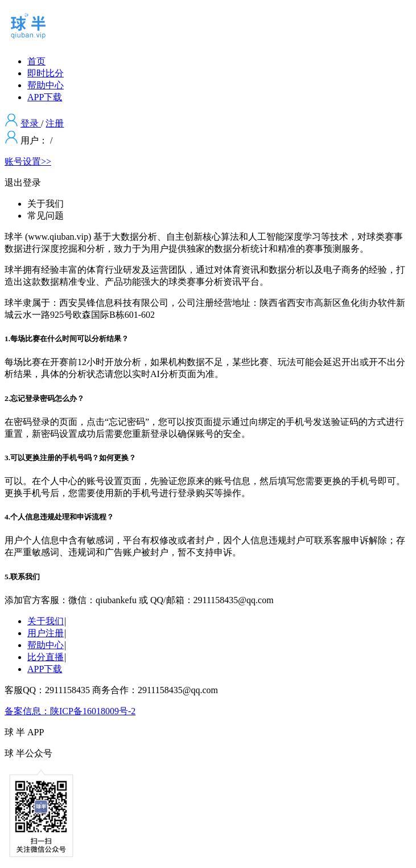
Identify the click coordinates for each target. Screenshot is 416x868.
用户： (34, 140)
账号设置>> (28, 161)
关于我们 (46, 621)
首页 (36, 61)
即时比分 (46, 73)
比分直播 (46, 657)
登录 (31, 123)
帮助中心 (46, 85)
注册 (55, 123)
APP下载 (45, 97)
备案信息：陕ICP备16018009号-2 (70, 711)
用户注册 (46, 633)
